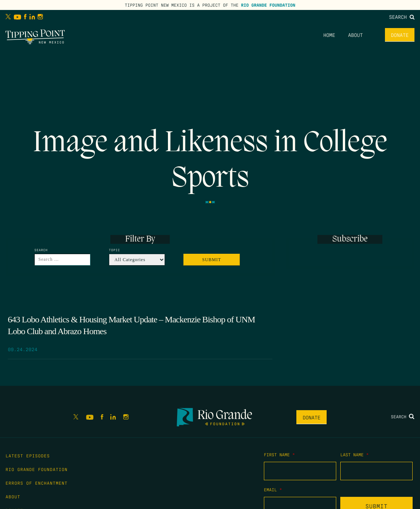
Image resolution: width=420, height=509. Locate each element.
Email (273, 489)
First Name (279, 454)
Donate (400, 35)
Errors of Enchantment (37, 483)
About (355, 35)
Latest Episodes (28, 456)
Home (329, 35)
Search (402, 17)
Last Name (354, 454)
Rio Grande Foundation (268, 5)
